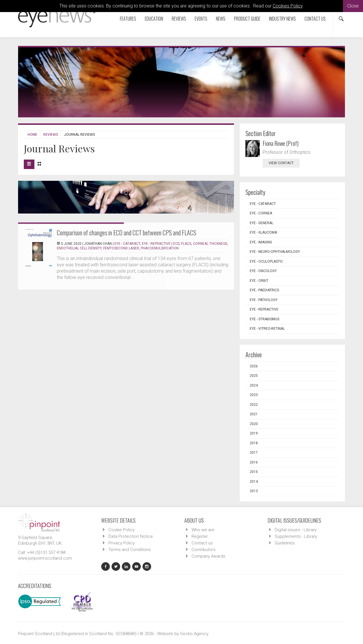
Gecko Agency (194, 634)
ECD (176, 244)
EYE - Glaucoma (263, 232)
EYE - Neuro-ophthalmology (275, 252)
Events (201, 19)
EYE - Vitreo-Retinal (267, 329)
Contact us (315, 19)
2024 (254, 385)
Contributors (204, 550)
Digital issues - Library (296, 530)
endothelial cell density (79, 248)
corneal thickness (210, 244)
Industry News (282, 19)
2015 (254, 472)
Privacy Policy (122, 543)
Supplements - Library (296, 536)
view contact (281, 163)
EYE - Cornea (261, 213)
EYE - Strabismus (265, 319)
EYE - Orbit (259, 281)
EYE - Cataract (127, 244)
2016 (254, 462)
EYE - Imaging (261, 242)
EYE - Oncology (263, 271)
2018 (254, 443)
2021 (254, 414)
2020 (254, 424)
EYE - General (261, 223)
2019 (254, 433)
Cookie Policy (121, 530)
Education (154, 19)
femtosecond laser (121, 248)
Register (200, 536)
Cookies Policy (288, 6)
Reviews (179, 19)
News (221, 19)
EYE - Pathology (264, 300)
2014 (254, 482)
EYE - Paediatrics (264, 290)
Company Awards (208, 556)
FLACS (186, 244)
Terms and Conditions (130, 550)
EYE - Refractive (156, 244)
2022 (254, 405)
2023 (254, 395)
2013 (254, 491)
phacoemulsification (160, 248)
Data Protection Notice (131, 536)
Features (128, 19)
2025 (254, 376)
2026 (254, 366)
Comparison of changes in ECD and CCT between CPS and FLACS (126, 232)
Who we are (203, 530)
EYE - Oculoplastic (266, 261)
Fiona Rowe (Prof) (281, 143)
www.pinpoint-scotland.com (45, 558)
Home (32, 135)
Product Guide (247, 19)
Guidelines (285, 543)
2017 (254, 453)
